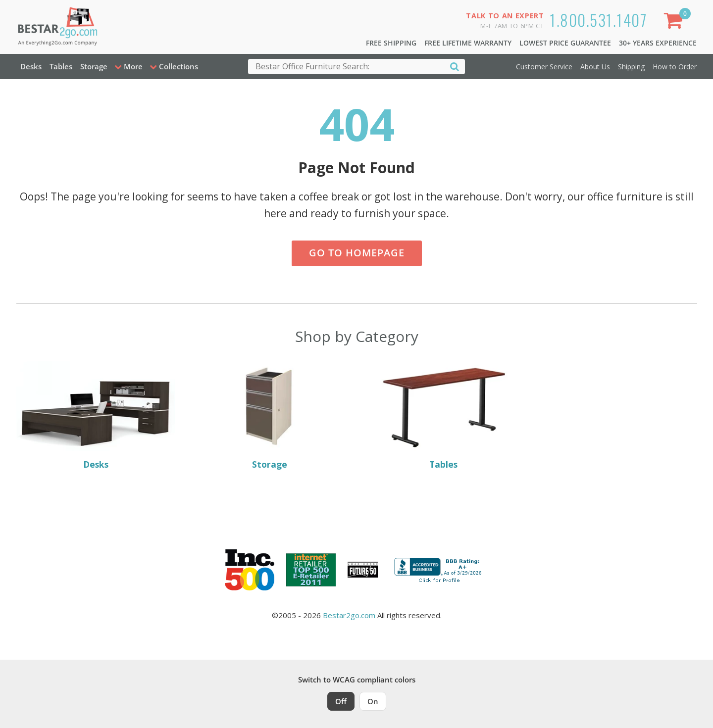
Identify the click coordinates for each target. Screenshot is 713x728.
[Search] (455, 66)
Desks (31, 66)
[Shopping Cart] (675, 23)
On (373, 701)
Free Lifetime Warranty (468, 43)
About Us (595, 67)
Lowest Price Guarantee (565, 43)
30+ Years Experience (658, 43)
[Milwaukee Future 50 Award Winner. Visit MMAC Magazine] (363, 570)
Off (341, 701)
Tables (61, 66)
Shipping (631, 67)
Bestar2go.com (349, 615)
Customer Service (544, 67)
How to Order (675, 67)
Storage (94, 66)
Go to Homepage (357, 253)
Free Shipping (391, 43)
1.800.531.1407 (598, 20)
